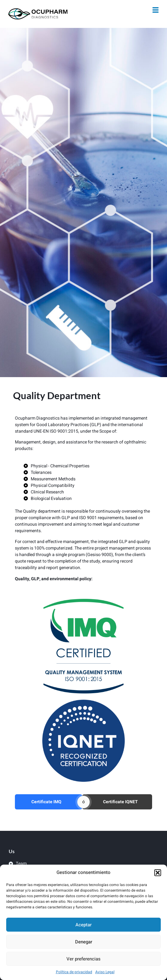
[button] (158, 873)
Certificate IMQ (46, 802)
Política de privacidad (74, 972)
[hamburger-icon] (156, 11)
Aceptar (83, 925)
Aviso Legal (105, 972)
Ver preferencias (83, 959)
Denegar (84, 942)
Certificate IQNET (120, 802)
